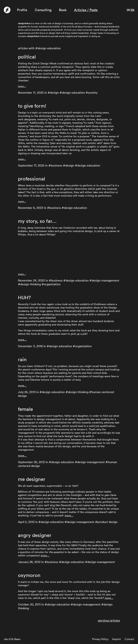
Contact (129, 639)
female (25, 409)
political (27, 57)
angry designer (35, 535)
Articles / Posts (86, 10)
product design (107, 522)
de (128, 10)
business (56, 165)
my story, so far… (37, 221)
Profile (22, 10)
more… (22, 86)
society (93, 93)
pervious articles (109, 620)
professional (32, 179)
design (54, 93)
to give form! (32, 106)
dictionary (45, 116)
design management (105, 280)
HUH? (24, 298)
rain (22, 359)
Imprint (116, 639)
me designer (32, 479)
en (132, 10)
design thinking (31, 284)
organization (52, 284)
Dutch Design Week (45, 63)
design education (73, 93)
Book (63, 10)
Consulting (43, 10)
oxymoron (29, 575)
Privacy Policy (100, 639)
